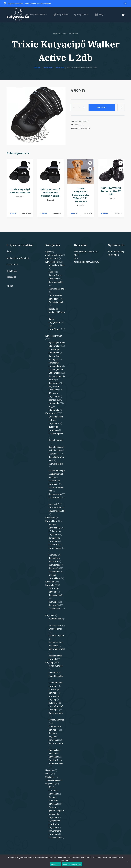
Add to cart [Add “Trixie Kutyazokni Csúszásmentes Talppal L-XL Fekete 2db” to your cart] (87, 214)
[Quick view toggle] (29, 169)
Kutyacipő (73, 34)
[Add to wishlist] (121, 107)
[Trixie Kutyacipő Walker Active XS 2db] (111, 171)
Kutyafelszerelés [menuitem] (37, 15)
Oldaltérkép (12, 271)
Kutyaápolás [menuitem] (81, 14)
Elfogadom (55, 864)
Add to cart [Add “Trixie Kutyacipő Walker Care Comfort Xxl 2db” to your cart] (57, 214)
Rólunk (10, 286)
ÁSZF (9, 252)
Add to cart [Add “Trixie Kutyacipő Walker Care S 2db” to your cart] (26, 214)
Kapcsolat (11, 277)
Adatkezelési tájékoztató (18, 258)
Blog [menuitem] (100, 15)
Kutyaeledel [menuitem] (61, 15)
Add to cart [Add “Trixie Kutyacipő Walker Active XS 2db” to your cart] (118, 214)
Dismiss (125, 3)
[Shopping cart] (123, 15)
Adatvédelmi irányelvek (72, 864)
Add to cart (102, 107)
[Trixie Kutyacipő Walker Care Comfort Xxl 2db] (50, 172)
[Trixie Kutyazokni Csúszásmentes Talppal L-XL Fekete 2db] (81, 171)
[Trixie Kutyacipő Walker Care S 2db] (20, 172)
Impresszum (12, 265)
